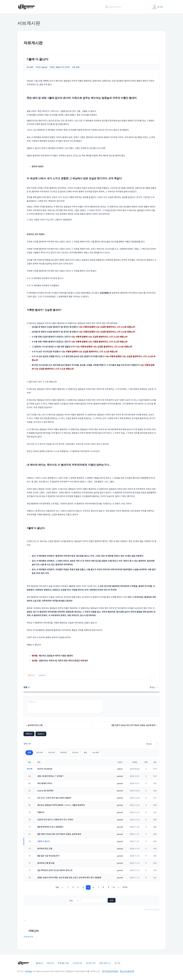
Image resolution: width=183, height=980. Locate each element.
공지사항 (40, 753)
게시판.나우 (91, 963)
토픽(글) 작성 (63, 963)
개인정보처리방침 (110, 971)
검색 (112, 900)
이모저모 (75, 753)
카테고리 (50, 963)
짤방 (85, 753)
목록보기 (29, 734)
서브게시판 (77, 963)
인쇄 (152, 675)
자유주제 (51, 753)
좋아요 (32, 675)
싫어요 (42, 675)
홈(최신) (39, 963)
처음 (57, 887)
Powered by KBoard (152, 910)
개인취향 (63, 753)
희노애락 (96, 753)
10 (114, 887)
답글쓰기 (41, 734)
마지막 (125, 887)
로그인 (117, 963)
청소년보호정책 (127, 971)
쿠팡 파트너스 (105, 963)
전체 (29, 753)
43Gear (29, 971)
